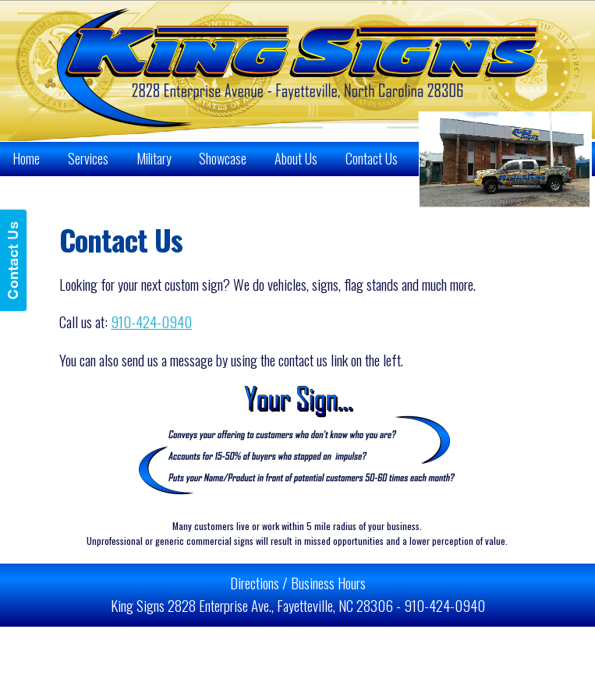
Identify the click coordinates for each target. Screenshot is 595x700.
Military (154, 158)
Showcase (223, 158)
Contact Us (372, 158)
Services (88, 158)
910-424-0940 (151, 321)
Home (26, 158)
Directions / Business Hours (298, 582)
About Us (296, 158)
